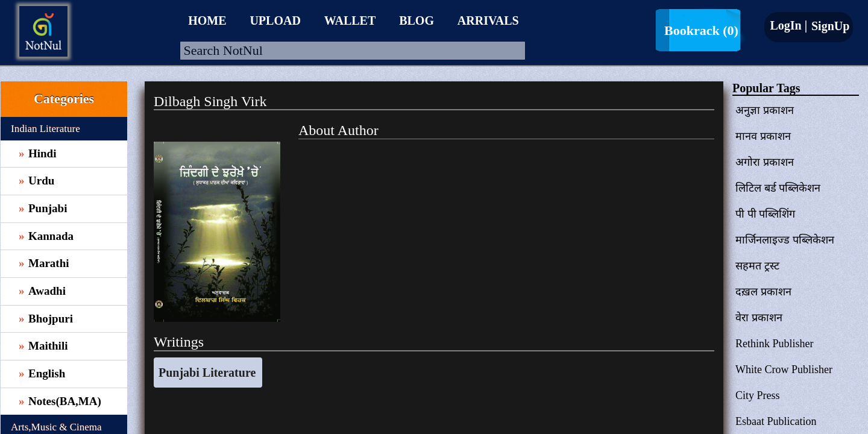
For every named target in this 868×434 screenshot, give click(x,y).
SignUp (829, 26)
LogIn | (788, 25)
